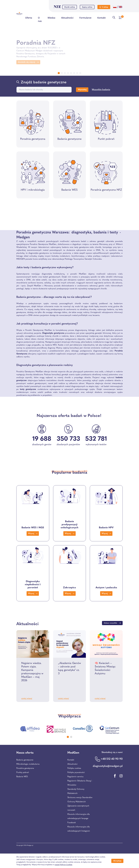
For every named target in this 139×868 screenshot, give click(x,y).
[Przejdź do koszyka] (120, 18)
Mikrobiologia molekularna (28, 764)
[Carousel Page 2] (71, 737)
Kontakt (101, 18)
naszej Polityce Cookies (63, 865)
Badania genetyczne (25, 760)
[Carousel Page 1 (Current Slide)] (68, 737)
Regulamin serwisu (75, 777)
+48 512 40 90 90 (112, 759)
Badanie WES (22, 777)
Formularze (85, 18)
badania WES (51, 345)
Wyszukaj (82, 90)
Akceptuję (117, 861)
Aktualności (67, 18)
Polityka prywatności (76, 772)
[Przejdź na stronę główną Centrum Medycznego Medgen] (19, 14)
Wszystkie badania (101, 90)
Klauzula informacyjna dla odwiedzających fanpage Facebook (79, 818)
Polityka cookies (74, 768)
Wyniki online (70, 7)
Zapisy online (87, 7)
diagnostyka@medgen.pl (108, 766)
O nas (40, 20)
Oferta (29, 18)
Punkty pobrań (23, 772)
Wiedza (51, 18)
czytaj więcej (27, 699)
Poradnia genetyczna (25, 768)
